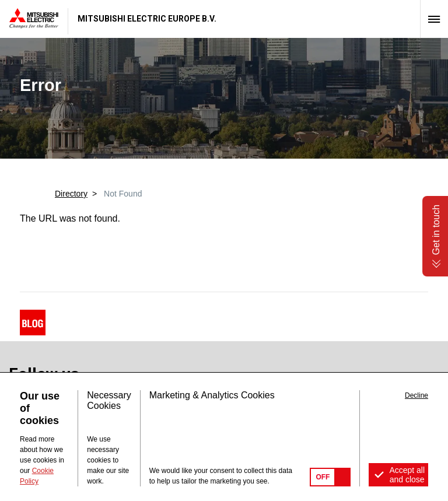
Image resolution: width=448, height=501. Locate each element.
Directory (71, 194)
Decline (416, 395)
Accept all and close (407, 475)
